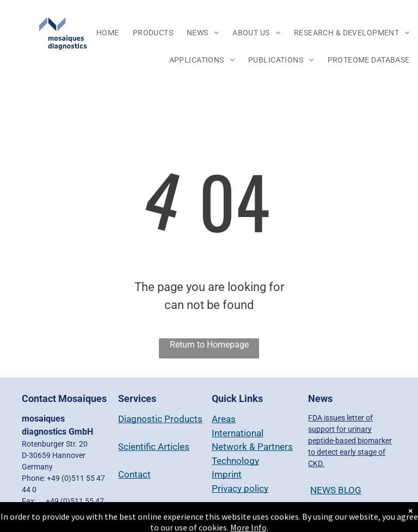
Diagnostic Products (160, 419)
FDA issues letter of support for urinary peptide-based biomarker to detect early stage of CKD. (350, 441)
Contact (134, 474)
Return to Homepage (209, 345)
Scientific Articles (154, 447)
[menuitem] (109, 33)
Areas (224, 419)
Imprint (227, 474)
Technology (235, 461)
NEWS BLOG (336, 490)
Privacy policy (240, 488)
